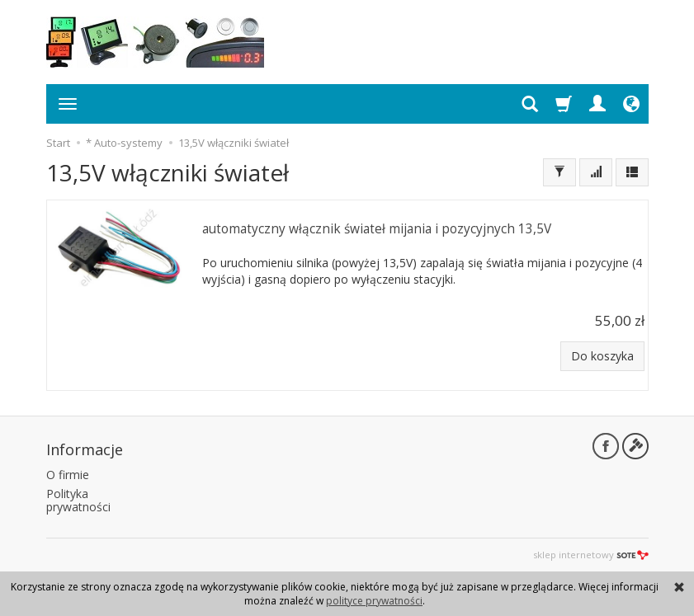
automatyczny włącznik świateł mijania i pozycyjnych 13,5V (377, 229)
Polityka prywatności (78, 501)
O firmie (68, 475)
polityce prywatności (374, 601)
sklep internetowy (591, 555)
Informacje (85, 449)
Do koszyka (602, 356)
